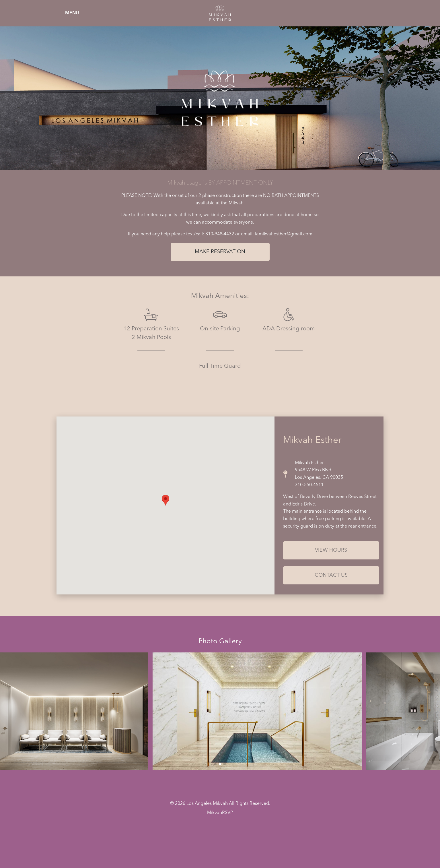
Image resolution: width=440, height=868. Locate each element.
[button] (215, 764)
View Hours (331, 550)
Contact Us (331, 575)
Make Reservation (220, 252)
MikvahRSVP (220, 813)
